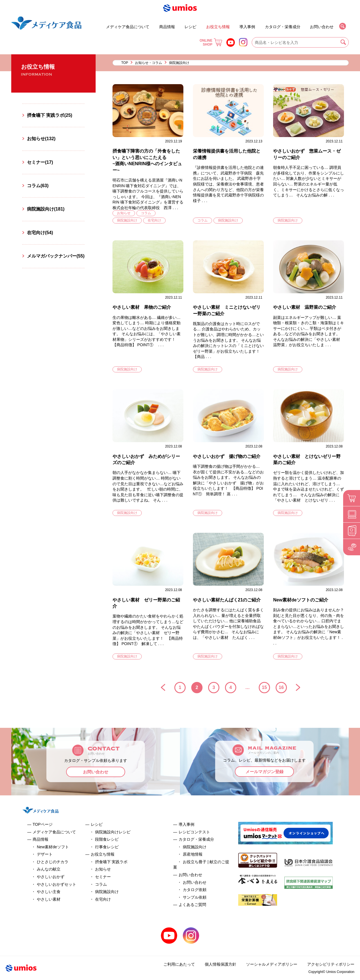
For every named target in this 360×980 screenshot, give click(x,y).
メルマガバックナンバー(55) (56, 256)
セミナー (204, 24)
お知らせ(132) (41, 139)
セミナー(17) (40, 162)
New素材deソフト (53, 847)
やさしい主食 (49, 892)
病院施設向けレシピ (113, 832)
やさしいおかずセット (57, 884)
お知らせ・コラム (148, 63)
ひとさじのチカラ (53, 862)
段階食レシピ (107, 839)
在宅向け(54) (40, 233)
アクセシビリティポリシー (331, 964)
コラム (146, 213)
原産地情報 (193, 854)
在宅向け (154, 220)
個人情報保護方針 (220, 964)
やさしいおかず (51, 877)
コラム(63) (38, 186)
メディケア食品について (128, 27)
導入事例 (247, 27)
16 (281, 687)
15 (264, 687)
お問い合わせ (322, 27)
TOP (125, 63)
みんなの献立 (49, 869)
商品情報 (167, 27)
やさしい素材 (49, 899)
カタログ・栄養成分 (283, 27)
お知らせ (124, 213)
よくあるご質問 (192, 905)
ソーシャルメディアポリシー (272, 964)
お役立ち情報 (218, 27)
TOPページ (43, 824)
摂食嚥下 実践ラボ (111, 862)
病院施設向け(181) (46, 209)
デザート (90, 24)
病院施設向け (127, 220)
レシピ (190, 27)
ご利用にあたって (179, 964)
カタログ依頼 (195, 890)
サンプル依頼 (195, 897)
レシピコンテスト (194, 832)
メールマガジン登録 (265, 772)
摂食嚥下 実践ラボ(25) (50, 115)
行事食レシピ (107, 847)
